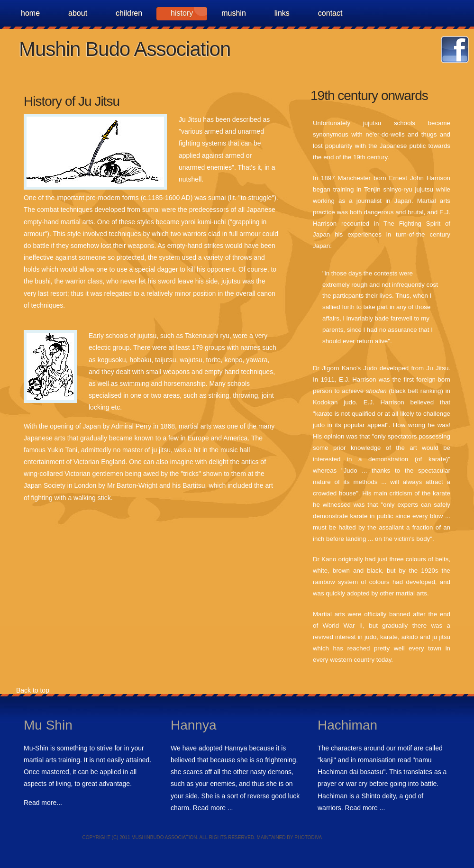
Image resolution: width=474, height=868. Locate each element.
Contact (330, 13)
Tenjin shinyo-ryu (388, 189)
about (78, 13)
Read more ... (213, 808)
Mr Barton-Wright (132, 485)
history (182, 13)
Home (30, 13)
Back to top (32, 690)
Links (282, 13)
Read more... (43, 803)
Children (129, 13)
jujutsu (424, 189)
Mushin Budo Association (125, 49)
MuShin (234, 13)
